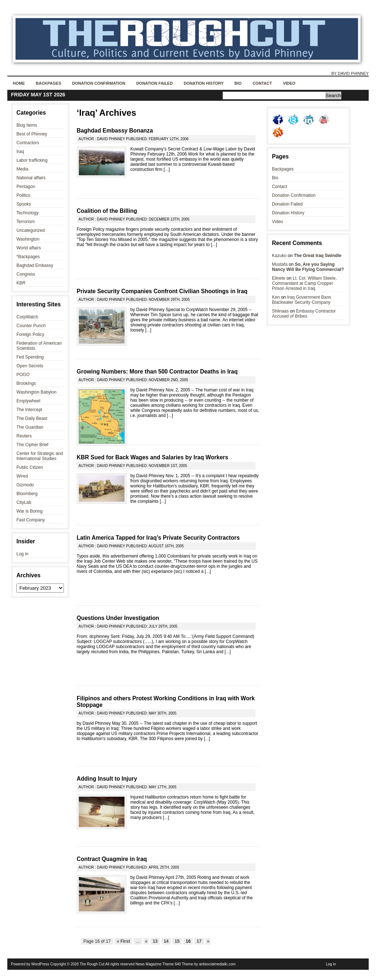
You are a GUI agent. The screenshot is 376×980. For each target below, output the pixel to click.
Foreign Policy (30, 334)
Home (19, 83)
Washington (28, 239)
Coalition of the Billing (107, 211)
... (167, 169)
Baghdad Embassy (35, 265)
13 (155, 941)
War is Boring (30, 511)
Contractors (28, 143)
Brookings (26, 383)
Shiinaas (280, 311)
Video (289, 83)
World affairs (29, 248)
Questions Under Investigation (118, 618)
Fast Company (31, 520)
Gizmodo (25, 485)
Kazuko (279, 256)
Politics (23, 195)
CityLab (24, 502)
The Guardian (30, 427)
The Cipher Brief (32, 445)
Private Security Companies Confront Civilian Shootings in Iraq (162, 291)
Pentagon (26, 187)
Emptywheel (28, 401)
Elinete (279, 278)
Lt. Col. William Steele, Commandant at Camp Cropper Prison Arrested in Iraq (304, 283)
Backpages (48, 83)
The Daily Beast (32, 418)
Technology (28, 213)
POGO (23, 375)
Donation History (204, 83)
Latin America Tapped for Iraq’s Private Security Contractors (158, 538)
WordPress (40, 964)
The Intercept (29, 410)
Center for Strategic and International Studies (40, 456)
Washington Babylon (37, 392)
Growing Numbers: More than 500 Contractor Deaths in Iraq (157, 372)
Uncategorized (30, 230)
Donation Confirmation (99, 83)
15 (177, 941)
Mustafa (280, 264)
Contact (262, 83)
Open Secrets (30, 366)
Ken (276, 297)
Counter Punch (31, 326)
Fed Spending (30, 357)
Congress (26, 274)
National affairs (31, 178)
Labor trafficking (32, 160)
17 (199, 941)
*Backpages (28, 257)
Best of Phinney (32, 134)
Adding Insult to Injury (107, 779)
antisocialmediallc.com (217, 964)
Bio (238, 83)
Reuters (24, 436)
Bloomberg (27, 494)
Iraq (20, 152)
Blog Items (27, 125)
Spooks (24, 204)
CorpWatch (27, 317)
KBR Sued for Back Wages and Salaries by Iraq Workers (152, 457)
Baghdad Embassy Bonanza (115, 131)
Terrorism (26, 222)
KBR (21, 283)
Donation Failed (154, 83)
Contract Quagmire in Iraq (112, 859)
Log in (22, 554)
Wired (22, 476)
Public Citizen (30, 467)
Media (22, 169)
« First (124, 941)
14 (166, 941)
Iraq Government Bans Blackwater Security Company (302, 300)
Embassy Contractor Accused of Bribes (304, 314)
